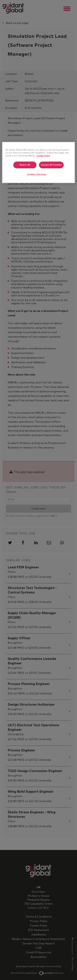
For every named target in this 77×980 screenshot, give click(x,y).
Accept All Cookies (51, 165)
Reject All (25, 165)
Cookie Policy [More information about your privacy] (43, 156)
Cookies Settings (37, 175)
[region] (38, 162)
